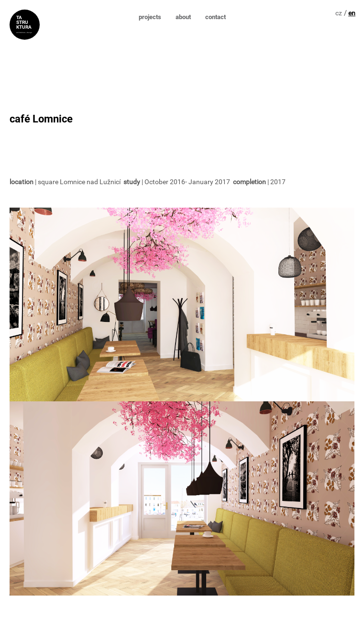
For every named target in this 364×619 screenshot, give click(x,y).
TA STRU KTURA (24, 21)
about (183, 17)
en (352, 13)
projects (150, 17)
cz (339, 13)
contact (215, 17)
